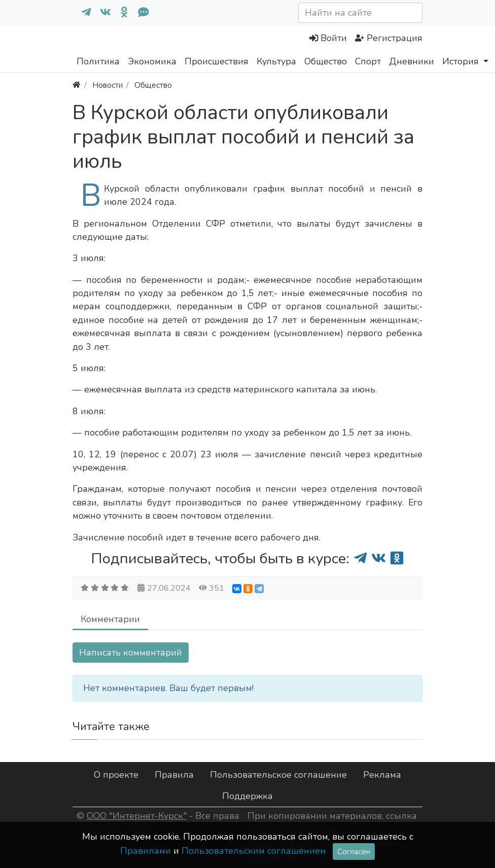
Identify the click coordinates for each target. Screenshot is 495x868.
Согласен (354, 852)
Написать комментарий (131, 653)
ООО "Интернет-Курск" (137, 816)
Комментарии (110, 619)
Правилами (146, 851)
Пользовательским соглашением (254, 851)
